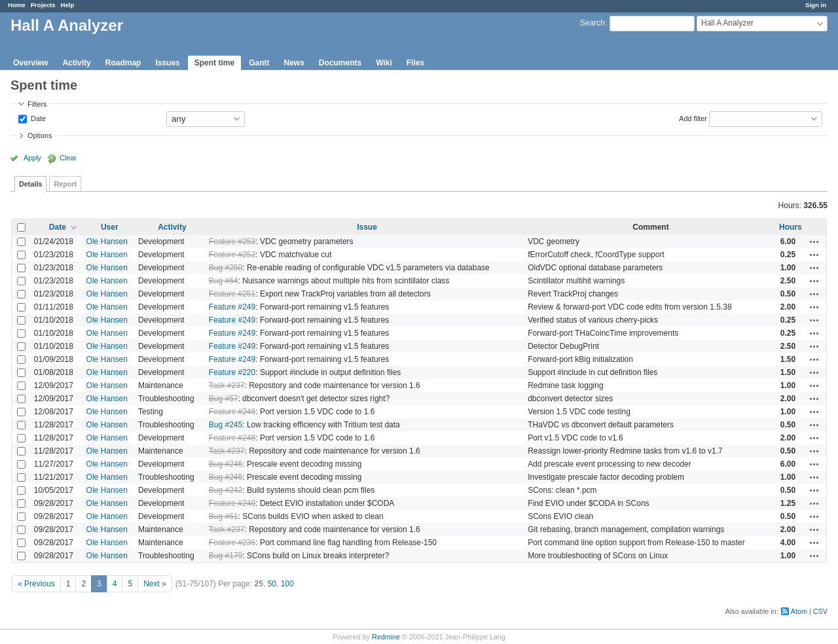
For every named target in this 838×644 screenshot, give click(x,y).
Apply (32, 158)
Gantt (259, 63)
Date (37, 118)
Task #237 (227, 385)
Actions (814, 241)
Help (68, 5)
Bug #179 (226, 556)
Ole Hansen (107, 241)
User (110, 227)
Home (17, 5)
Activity (76, 63)
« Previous (36, 584)
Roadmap (123, 63)
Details (30, 184)
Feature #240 (232, 503)
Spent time (214, 63)
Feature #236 (232, 543)
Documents (340, 63)
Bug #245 (226, 425)
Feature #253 (232, 241)
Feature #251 (232, 294)
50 (272, 584)
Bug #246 (226, 464)
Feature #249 (232, 307)
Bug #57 (224, 399)
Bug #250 (226, 268)
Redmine (386, 637)
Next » (155, 584)
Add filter (693, 118)
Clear (68, 158)
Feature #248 (232, 412)
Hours (791, 227)
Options (40, 135)
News (294, 63)
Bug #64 (224, 281)
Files (415, 63)
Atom (799, 611)
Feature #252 (232, 255)
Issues (167, 63)
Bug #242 (226, 490)
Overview (30, 63)
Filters (37, 104)
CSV (820, 611)
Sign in (816, 5)
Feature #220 (232, 372)
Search (592, 23)
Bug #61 (224, 516)
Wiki (384, 63)
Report (65, 184)
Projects (43, 5)
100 (287, 584)
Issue (367, 227)
